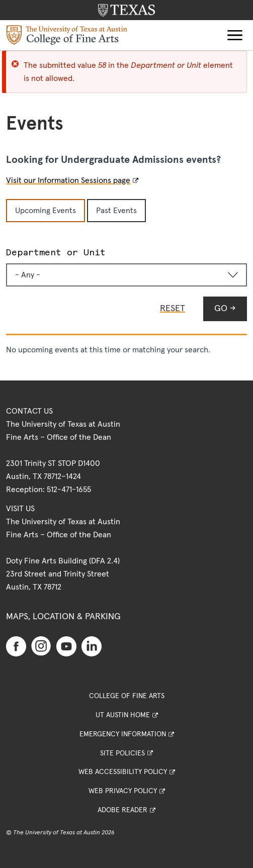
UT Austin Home (123, 715)
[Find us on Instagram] (41, 646)
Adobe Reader (122, 810)
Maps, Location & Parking (63, 617)
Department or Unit (56, 252)
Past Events (116, 211)
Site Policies (122, 753)
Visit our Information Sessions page (68, 180)
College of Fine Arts (127, 696)
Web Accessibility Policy (123, 772)
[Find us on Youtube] (66, 646)
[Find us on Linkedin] (92, 646)
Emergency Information (123, 734)
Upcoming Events (46, 211)
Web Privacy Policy (123, 791)
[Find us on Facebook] (16, 646)
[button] (235, 35)
